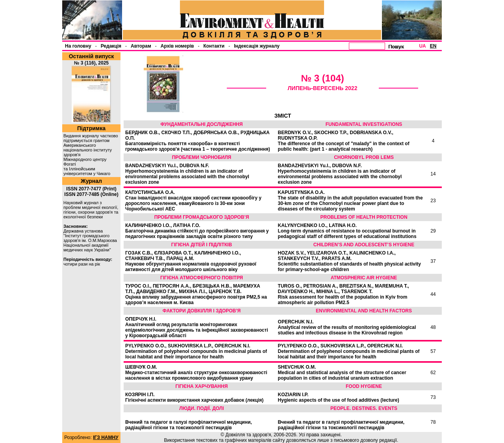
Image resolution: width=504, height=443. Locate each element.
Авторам (141, 46)
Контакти (214, 46)
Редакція (111, 46)
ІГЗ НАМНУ (106, 437)
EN (433, 46)
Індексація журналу (257, 46)
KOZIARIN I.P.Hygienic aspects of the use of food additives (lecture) (339, 397)
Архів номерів (177, 46)
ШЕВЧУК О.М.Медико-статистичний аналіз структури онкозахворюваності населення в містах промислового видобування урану (196, 373)
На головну (78, 46)
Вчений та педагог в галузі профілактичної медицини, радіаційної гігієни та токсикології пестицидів (189, 425)
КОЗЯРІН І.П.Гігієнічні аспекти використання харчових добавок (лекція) (194, 397)
